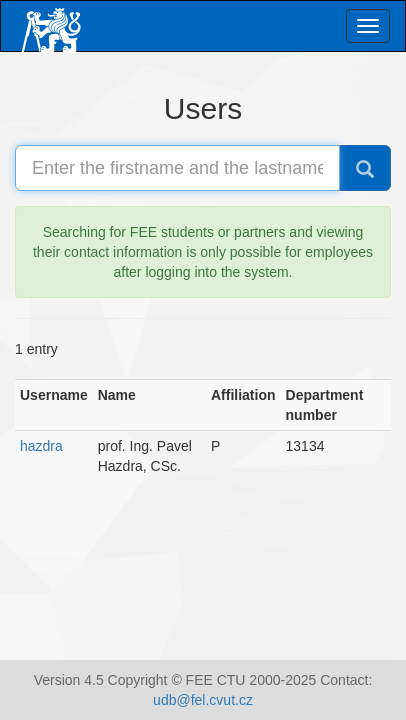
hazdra (41, 446)
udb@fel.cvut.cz (203, 700)
